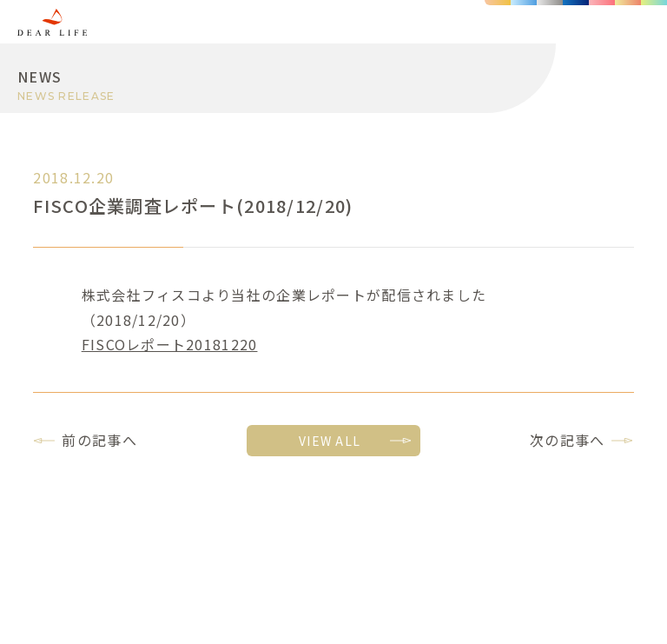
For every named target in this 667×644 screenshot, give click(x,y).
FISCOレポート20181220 (170, 344)
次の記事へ (567, 440)
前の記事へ (99, 440)
